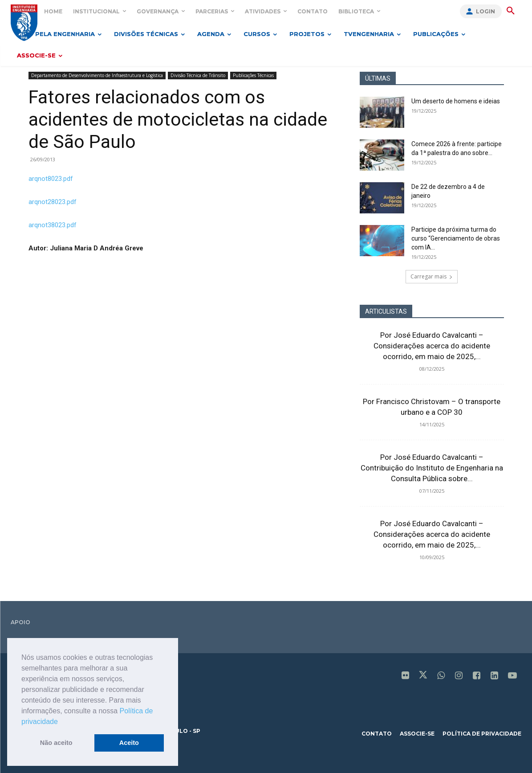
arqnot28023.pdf (53, 202)
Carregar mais (432, 276)
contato (377, 734)
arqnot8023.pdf (51, 179)
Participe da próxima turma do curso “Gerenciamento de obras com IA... (456, 238)
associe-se (417, 734)
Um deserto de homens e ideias (456, 101)
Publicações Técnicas (253, 75)
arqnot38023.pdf (53, 225)
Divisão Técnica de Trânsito (198, 75)
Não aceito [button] (56, 743)
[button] (61, 722)
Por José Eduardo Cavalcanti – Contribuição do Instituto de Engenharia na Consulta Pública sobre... (432, 468)
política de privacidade (482, 734)
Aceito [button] (129, 743)
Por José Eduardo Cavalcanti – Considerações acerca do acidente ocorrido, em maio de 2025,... (432, 346)
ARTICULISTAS (386, 311)
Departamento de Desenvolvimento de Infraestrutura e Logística (97, 75)
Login (485, 11)
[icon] (406, 676)
